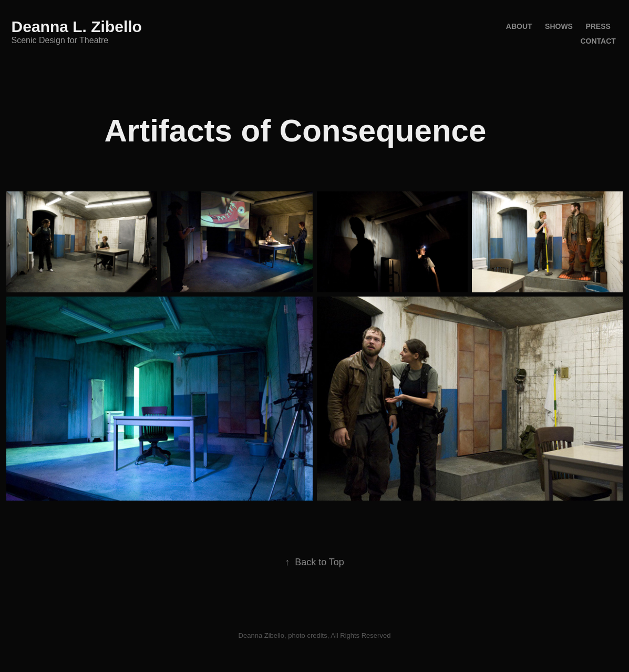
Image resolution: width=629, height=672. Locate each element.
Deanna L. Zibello (77, 27)
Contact (598, 41)
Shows (559, 26)
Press (598, 26)
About (519, 26)
